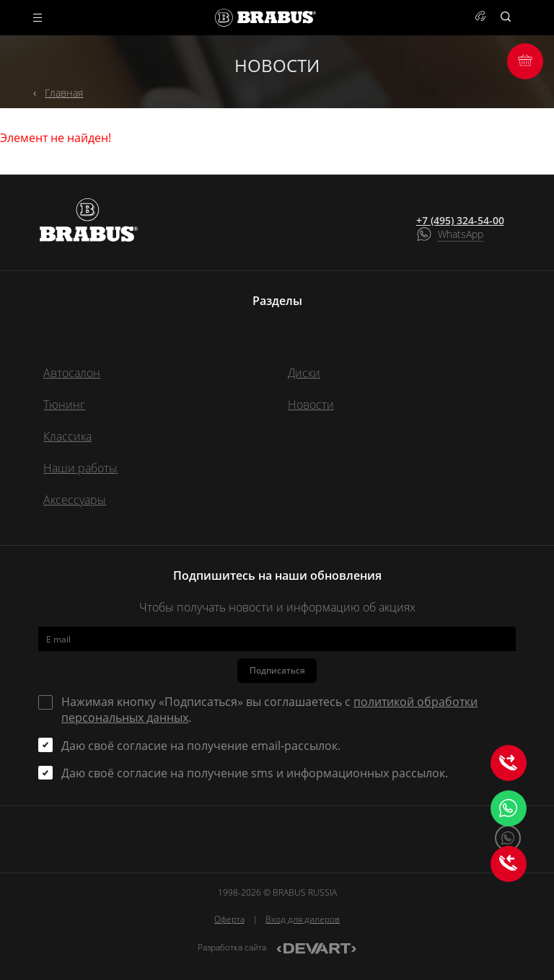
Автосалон (72, 373)
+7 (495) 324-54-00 (460, 221)
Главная (64, 93)
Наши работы (80, 468)
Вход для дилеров (303, 919)
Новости (311, 405)
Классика (67, 436)
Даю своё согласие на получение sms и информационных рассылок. (255, 773)
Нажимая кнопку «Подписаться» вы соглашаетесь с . (269, 710)
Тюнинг (64, 405)
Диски (304, 373)
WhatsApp (461, 234)
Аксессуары (75, 500)
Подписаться (277, 670)
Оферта (229, 919)
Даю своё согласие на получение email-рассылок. (201, 746)
